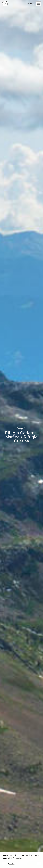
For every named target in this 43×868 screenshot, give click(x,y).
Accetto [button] (11, 864)
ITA (28, 4)
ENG (32, 4)
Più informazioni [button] (15, 858)
